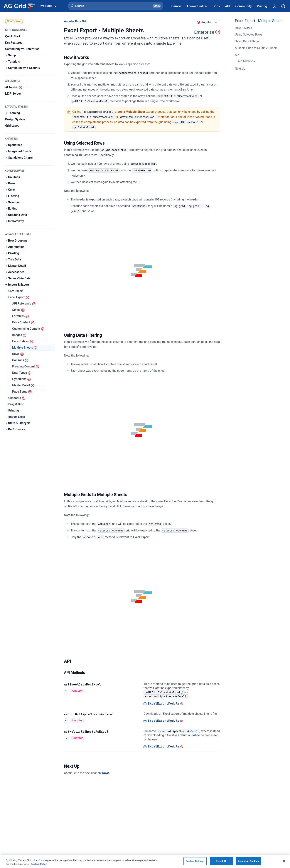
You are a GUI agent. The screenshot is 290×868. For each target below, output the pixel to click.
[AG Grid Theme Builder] (197, 6)
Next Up (240, 69)
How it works (243, 28)
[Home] (19, 6)
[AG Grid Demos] (176, 6)
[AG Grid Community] (243, 6)
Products (48, 6)
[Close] (284, 861)
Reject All (221, 861)
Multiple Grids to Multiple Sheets (256, 48)
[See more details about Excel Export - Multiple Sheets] (66, 691)
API (237, 55)
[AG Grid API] (228, 6)
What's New (14, 21)
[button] (116, 6)
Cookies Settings (195, 861)
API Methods (246, 61)
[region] (145, 861)
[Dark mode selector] (274, 6)
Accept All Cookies (248, 861)
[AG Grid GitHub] (284, 6)
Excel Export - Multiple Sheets (259, 21)
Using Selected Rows (249, 35)
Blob (194, 735)
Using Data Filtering (248, 41)
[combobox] (207, 23)
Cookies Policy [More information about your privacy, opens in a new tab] (39, 864)
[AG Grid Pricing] (262, 6)
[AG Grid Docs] (216, 6)
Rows (106, 773)
